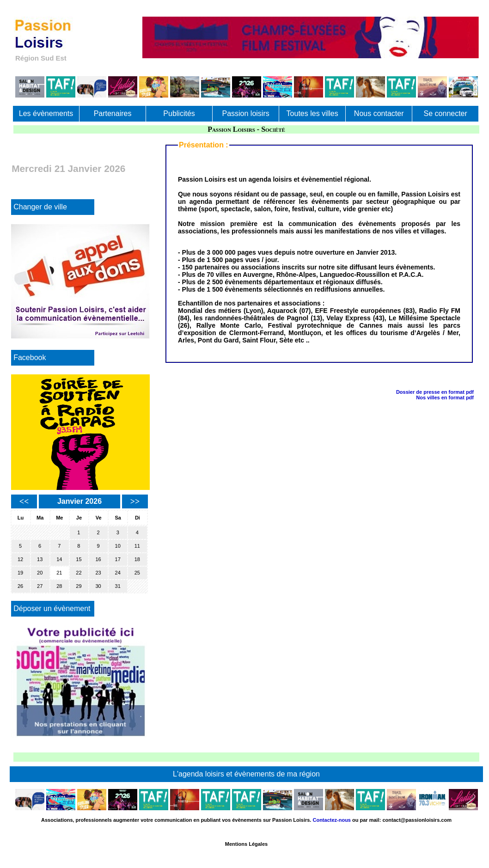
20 (40, 573)
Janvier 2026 (79, 501)
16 (98, 559)
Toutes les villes (312, 113)
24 (118, 573)
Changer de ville (40, 207)
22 (79, 573)
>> (135, 501)
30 (98, 586)
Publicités (179, 113)
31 (118, 586)
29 (79, 586)
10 (118, 546)
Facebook (30, 358)
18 (137, 559)
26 (20, 586)
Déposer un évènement (52, 608)
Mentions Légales (246, 844)
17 (118, 559)
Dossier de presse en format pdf (435, 392)
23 (98, 573)
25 (137, 573)
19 (20, 573)
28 (59, 586)
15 (79, 559)
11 (137, 546)
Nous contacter (379, 113)
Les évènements (46, 113)
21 (59, 573)
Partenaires (113, 113)
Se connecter (446, 113)
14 (59, 559)
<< (24, 501)
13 (40, 559)
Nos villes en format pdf (445, 397)
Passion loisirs (245, 113)
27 (40, 586)
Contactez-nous (332, 820)
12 (20, 559)
